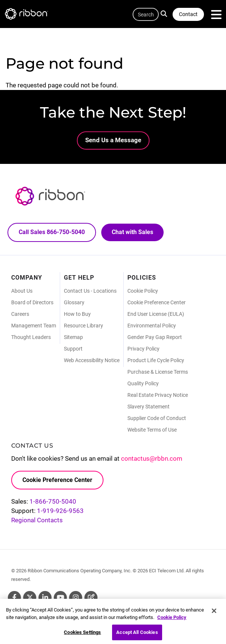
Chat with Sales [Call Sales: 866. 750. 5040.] (132, 232)
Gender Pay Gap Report (155, 337)
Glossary (74, 302)
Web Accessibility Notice (92, 360)
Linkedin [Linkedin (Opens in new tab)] (45, 598)
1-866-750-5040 (53, 501)
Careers (20, 314)
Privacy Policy (143, 349)
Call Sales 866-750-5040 (52, 232)
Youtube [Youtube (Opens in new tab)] (60, 598)
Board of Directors (32, 302)
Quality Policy (143, 383)
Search (165, 13)
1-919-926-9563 (60, 511)
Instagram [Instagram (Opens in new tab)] (76, 598)
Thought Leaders (31, 337)
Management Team (34, 326)
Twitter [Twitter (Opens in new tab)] (30, 598)
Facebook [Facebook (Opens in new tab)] (14, 598)
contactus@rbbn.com (152, 458)
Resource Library (83, 326)
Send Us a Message (113, 140)
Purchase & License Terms (158, 372)
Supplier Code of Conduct (157, 418)
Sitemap (73, 337)
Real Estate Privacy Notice (158, 395)
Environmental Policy (152, 326)
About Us (22, 291)
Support (73, 349)
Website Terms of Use (152, 430)
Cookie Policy (143, 291)
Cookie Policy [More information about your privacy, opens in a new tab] (172, 620)
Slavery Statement (148, 407)
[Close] (214, 613)
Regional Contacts (37, 520)
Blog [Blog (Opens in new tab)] (91, 598)
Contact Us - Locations (90, 291)
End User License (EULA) (156, 314)
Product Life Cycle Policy (156, 360)
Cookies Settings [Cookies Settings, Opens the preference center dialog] (82, 635)
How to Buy (77, 314)
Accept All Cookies (137, 635)
